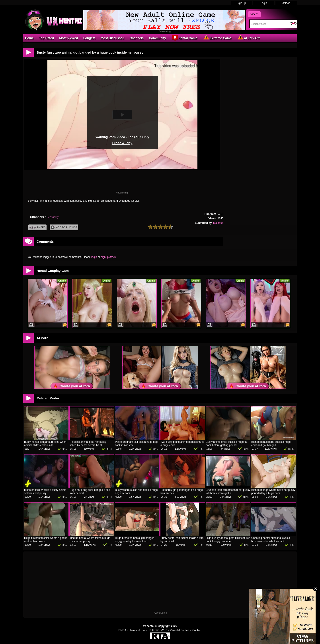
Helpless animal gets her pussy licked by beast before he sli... (88, 444)
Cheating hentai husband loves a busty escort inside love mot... (271, 540)
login (94, 257)
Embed (37, 227)
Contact (197, 630)
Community (157, 38)
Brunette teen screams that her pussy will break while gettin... (228, 492)
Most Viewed (69, 38)
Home (29, 38)
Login (264, 3)
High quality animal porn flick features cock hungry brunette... (228, 540)
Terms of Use (138, 630)
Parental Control (180, 630)
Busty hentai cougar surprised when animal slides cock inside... (45, 444)
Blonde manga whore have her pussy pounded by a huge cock (273, 492)
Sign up (241, 3)
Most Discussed (112, 38)
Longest (89, 38)
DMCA (122, 630)
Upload (286, 3)
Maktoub (218, 223)
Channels (137, 38)
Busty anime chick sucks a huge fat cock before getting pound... (227, 444)
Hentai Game (184, 38)
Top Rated (46, 38)
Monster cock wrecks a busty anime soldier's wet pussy (45, 492)
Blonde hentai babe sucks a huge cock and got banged (271, 444)
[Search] (269, 24)
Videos (254, 14)
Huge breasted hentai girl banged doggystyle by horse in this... (135, 540)
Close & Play (122, 143)
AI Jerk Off (248, 38)
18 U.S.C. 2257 (158, 630)
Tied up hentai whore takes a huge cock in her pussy (90, 540)
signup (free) (108, 257)
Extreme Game (217, 38)
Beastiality (53, 217)
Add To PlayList (64, 227)
